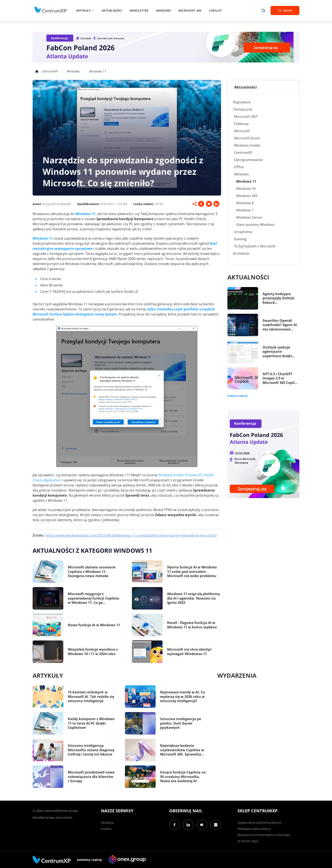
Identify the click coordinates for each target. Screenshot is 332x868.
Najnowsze (242, 102)
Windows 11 (98, 71)
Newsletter (139, 10)
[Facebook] (174, 825)
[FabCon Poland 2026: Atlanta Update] (166, 47)
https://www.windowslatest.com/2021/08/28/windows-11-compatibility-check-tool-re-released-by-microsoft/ (131, 535)
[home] (51, 10)
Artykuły (83, 10)
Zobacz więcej (237, 396)
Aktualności (112, 10)
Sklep (285, 10)
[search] (263, 10)
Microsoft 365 (190, 10)
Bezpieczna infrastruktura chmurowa (264, 835)
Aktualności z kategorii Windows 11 (92, 550)
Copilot (215, 10)
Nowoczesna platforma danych (259, 823)
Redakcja (107, 823)
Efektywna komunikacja (254, 829)
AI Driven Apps (248, 841)
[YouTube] (202, 825)
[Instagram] (216, 825)
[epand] (93, 10)
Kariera (106, 829)
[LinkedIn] (188, 825)
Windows (163, 10)
